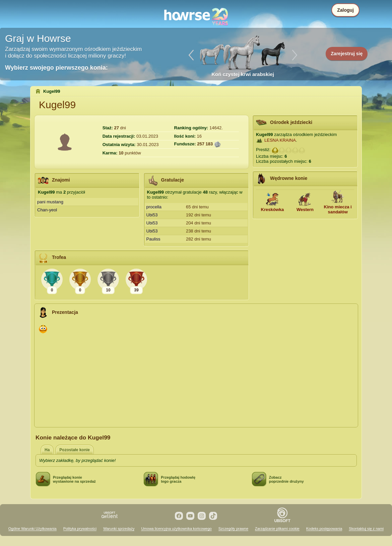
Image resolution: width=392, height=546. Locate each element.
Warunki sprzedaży (119, 529)
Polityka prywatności (80, 529)
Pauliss (153, 239)
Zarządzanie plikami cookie (277, 529)
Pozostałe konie (75, 450)
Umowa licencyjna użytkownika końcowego (176, 529)
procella (154, 207)
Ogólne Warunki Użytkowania (32, 529)
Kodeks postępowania (324, 529)
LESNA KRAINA (280, 140)
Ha (47, 450)
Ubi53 (152, 215)
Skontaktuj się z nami (366, 529)
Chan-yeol (47, 210)
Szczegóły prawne (233, 529)
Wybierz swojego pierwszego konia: (56, 68)
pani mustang (50, 202)
